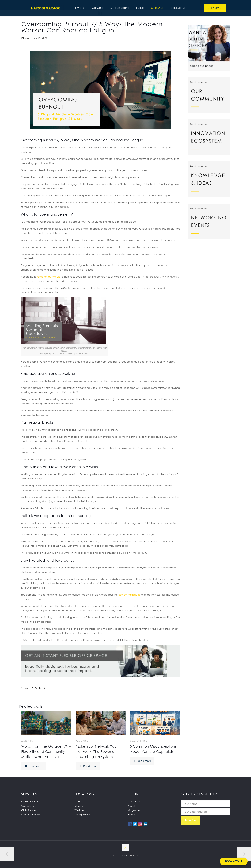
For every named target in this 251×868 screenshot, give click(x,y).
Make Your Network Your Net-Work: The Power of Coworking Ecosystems (97, 751)
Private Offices (30, 801)
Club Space (28, 810)
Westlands (80, 810)
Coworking (28, 806)
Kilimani (79, 806)
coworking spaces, (129, 595)
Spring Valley (82, 815)
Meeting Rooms (31, 815)
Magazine (134, 810)
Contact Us (134, 801)
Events (131, 815)
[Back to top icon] (125, 848)
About (131, 806)
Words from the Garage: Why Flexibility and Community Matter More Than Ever (46, 751)
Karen (78, 801)
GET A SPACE (215, 8)
